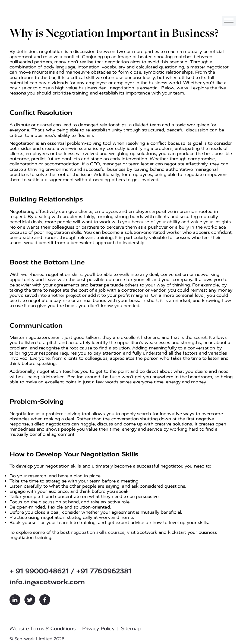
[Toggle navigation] (229, 21)
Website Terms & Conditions (43, 629)
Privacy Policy (98, 629)
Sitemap (131, 629)
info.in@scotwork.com (47, 582)
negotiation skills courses (98, 532)
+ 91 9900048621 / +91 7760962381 (70, 571)
